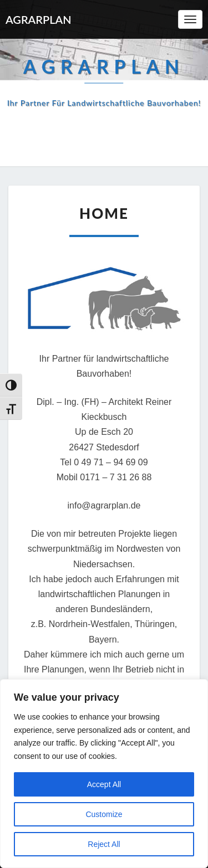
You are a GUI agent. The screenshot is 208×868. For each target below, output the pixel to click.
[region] (104, 774)
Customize (104, 814)
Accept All (104, 784)
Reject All (104, 844)
